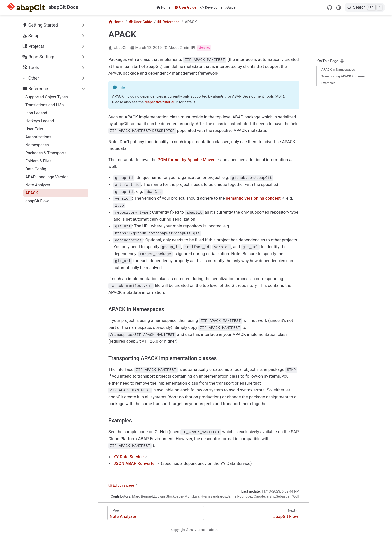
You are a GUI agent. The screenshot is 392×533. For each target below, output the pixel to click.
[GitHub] (330, 8)
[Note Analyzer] (156, 510)
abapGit (121, 48)
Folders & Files (38, 161)
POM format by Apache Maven (187, 159)
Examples (329, 83)
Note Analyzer (38, 185)
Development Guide (218, 7)
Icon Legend (36, 113)
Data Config (36, 169)
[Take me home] (43, 8)
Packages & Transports (46, 153)
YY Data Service (129, 453)
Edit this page (121, 482)
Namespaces (37, 145)
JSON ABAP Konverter (135, 460)
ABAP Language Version (47, 177)
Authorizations (38, 137)
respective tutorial (160, 102)
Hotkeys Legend (40, 121)
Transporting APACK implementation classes (345, 76)
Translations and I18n (45, 105)
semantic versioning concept (253, 197)
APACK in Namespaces (338, 70)
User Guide (185, 7)
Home (163, 7)
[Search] (365, 7)
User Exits (34, 129)
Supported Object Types (47, 97)
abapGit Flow (37, 201)
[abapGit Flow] (253, 510)
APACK (32, 193)
